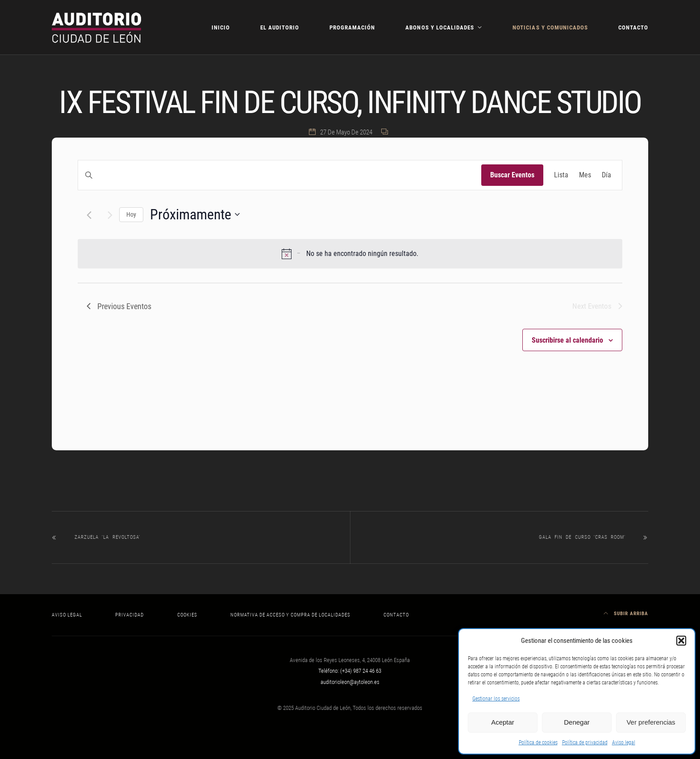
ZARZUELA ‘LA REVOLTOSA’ (107, 537)
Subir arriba (626, 614)
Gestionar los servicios (496, 699)
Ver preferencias (651, 722)
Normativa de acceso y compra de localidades (290, 615)
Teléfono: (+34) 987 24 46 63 (350, 671)
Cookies (187, 615)
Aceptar (503, 722)
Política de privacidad (585, 742)
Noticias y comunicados (550, 27)
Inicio (221, 27)
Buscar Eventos (512, 175)
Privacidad (129, 615)
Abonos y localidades (440, 27)
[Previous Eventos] (89, 215)
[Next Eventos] (110, 215)
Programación (352, 27)
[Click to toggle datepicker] (195, 215)
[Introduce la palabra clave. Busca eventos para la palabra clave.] (280, 175)
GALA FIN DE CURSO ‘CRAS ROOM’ (582, 537)
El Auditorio (280, 27)
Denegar (577, 722)
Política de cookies (538, 742)
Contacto (633, 27)
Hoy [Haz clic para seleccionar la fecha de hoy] (131, 214)
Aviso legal (624, 742)
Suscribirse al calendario (567, 340)
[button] (681, 641)
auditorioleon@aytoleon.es (350, 682)
